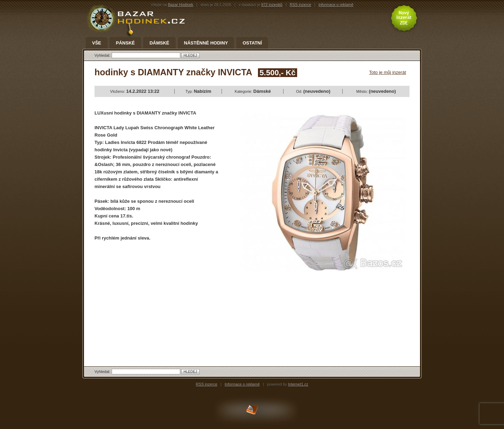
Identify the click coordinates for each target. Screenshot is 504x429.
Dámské (159, 43)
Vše (97, 43)
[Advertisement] (153, 298)
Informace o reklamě (242, 384)
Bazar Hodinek (181, 5)
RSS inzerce (300, 5)
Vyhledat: (103, 55)
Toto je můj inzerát (388, 72)
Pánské (125, 43)
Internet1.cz (298, 384)
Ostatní (252, 43)
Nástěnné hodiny (206, 43)
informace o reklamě (336, 5)
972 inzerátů (272, 5)
